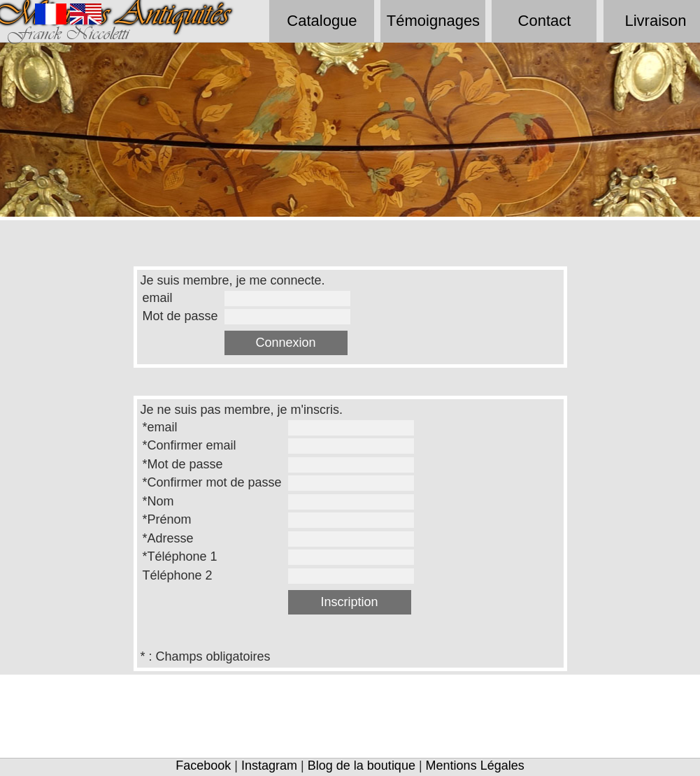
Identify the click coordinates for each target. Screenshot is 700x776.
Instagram (269, 766)
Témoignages (433, 21)
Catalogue (322, 21)
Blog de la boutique (362, 766)
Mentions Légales (475, 766)
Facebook (203, 766)
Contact (545, 21)
